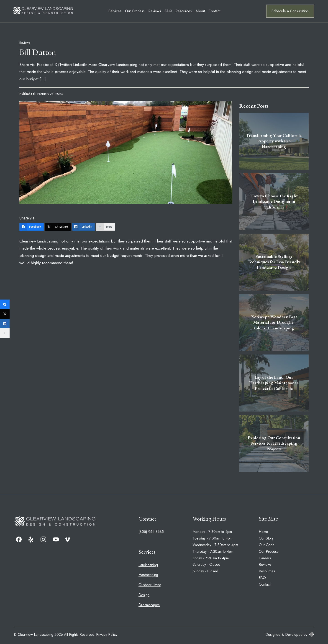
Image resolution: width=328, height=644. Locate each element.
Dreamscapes (149, 605)
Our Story (266, 538)
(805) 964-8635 (151, 532)
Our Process (103, 11)
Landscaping (148, 565)
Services (83, 11)
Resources (152, 11)
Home (263, 532)
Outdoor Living (150, 585)
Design (144, 595)
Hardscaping (148, 575)
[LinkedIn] (83, 227)
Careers (265, 558)
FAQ (137, 11)
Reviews (123, 11)
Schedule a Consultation (290, 11)
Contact (183, 11)
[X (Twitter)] (58, 227)
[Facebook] (32, 227)
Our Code (267, 545)
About (169, 11)
